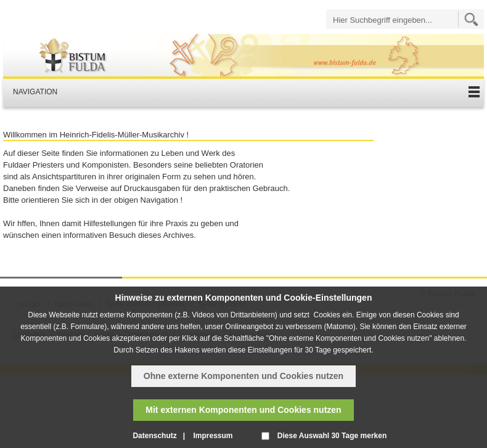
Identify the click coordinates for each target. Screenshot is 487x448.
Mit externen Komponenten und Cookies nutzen (243, 410)
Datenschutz (154, 436)
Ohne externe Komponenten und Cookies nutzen (243, 376)
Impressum (213, 436)
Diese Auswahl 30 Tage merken (332, 436)
